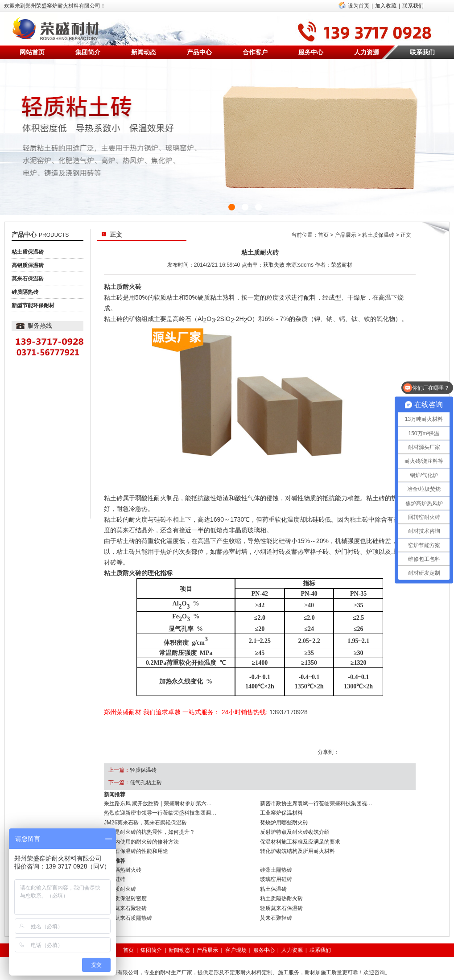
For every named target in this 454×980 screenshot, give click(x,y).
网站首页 (32, 52)
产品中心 (199, 52)
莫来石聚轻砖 (276, 910)
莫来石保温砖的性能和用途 (136, 848)
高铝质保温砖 (28, 265)
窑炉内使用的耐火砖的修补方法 (141, 839)
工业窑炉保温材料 (281, 812)
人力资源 (367, 52)
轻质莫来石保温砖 (281, 902)
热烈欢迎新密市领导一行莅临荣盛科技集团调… (160, 812)
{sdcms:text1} (227, 137)
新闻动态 (144, 52)
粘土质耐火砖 (120, 884)
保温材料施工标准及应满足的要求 (300, 839)
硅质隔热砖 (25, 292)
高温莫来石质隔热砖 (128, 910)
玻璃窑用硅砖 (276, 875)
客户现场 (236, 942)
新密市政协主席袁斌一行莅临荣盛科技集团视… (316, 803)
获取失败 (274, 265)
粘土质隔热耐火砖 (281, 893)
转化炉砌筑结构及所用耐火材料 (297, 848)
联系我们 (413, 6)
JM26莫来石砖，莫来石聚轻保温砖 (145, 821)
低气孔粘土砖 (146, 782)
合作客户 (255, 52)
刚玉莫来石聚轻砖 (125, 902)
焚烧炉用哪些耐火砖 (284, 821)
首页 (323, 235)
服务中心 (311, 52)
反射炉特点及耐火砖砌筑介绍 (295, 830)
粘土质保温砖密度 (125, 893)
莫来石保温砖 (28, 279)
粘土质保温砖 (28, 252)
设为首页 (359, 6)
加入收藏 (386, 6)
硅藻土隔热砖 (276, 866)
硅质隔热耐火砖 (123, 866)
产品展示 (346, 235)
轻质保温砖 (143, 770)
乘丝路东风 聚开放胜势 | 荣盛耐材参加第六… (158, 803)
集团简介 (88, 52)
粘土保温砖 (273, 884)
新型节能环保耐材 (33, 305)
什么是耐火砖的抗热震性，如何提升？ (149, 830)
